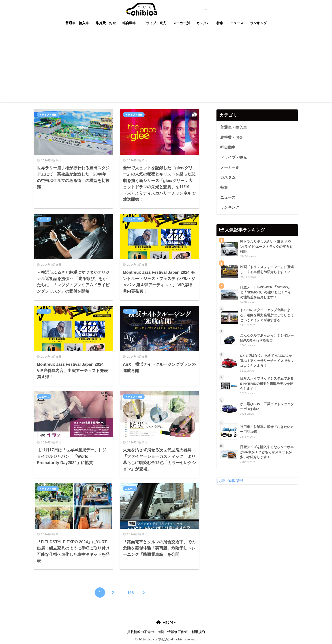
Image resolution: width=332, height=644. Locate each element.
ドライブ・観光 (154, 23)
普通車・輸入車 (77, 23)
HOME (166, 622)
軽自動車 (129, 23)
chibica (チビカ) (164, 9)
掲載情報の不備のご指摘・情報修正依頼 (157, 632)
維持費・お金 (106, 23)
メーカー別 (181, 23)
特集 (220, 23)
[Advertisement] (166, 68)
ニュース (237, 23)
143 (131, 593)
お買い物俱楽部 (230, 481)
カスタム (203, 23)
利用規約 (198, 632)
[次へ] (144, 593)
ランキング (258, 23)
